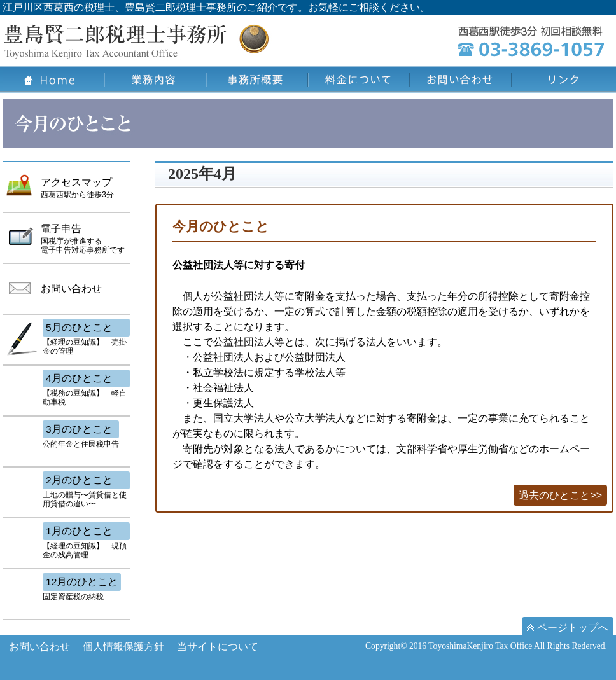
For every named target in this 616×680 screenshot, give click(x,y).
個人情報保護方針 (123, 647)
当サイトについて (218, 647)
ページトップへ (568, 628)
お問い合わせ (39, 647)
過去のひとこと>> (560, 495)
